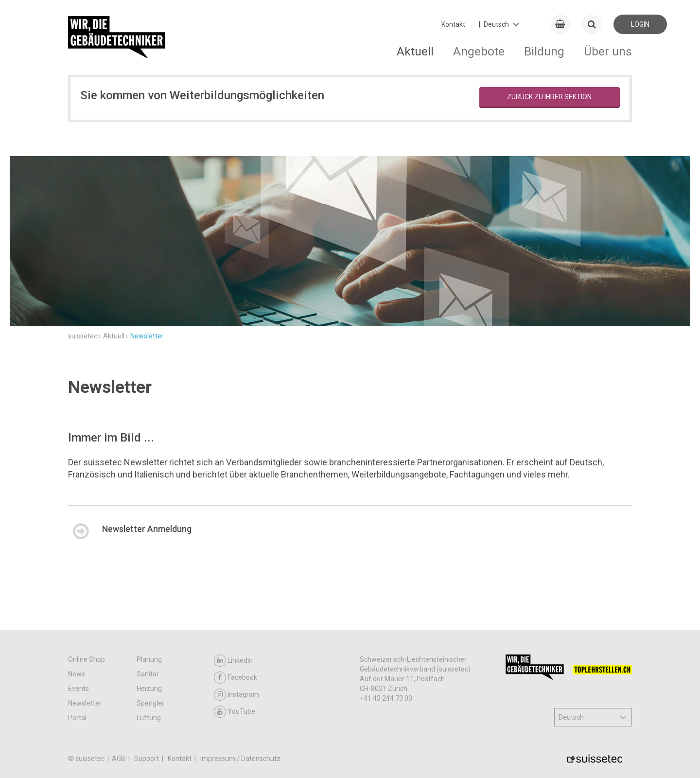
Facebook (236, 678)
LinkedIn (233, 661)
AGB (119, 759)
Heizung (149, 689)
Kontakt (453, 24)
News (77, 674)
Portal (77, 718)
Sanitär (148, 674)
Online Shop (87, 659)
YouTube (235, 712)
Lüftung (149, 718)
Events (79, 689)
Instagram (236, 695)
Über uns (608, 51)
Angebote (479, 51)
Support (147, 759)
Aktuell (415, 51)
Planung (149, 659)
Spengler (150, 703)
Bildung (544, 51)
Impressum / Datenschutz (240, 759)
